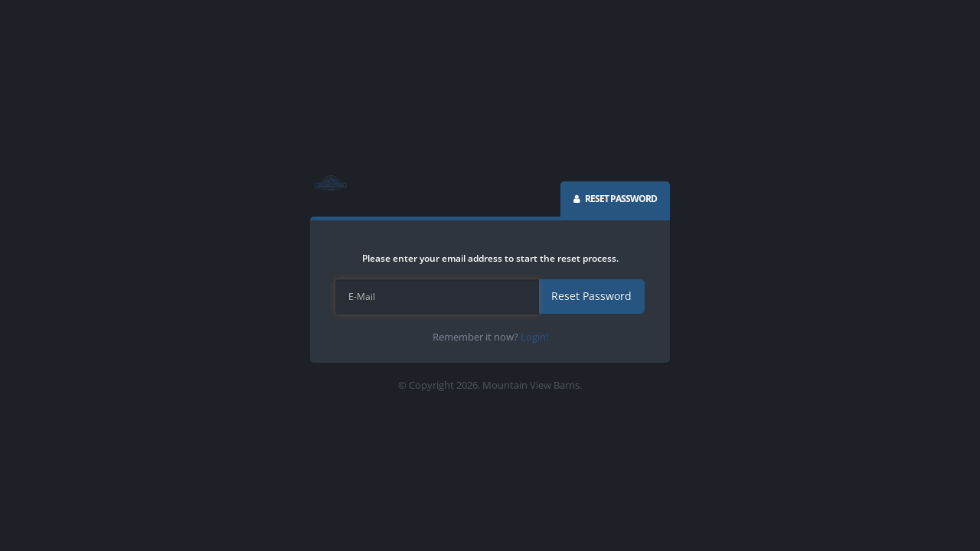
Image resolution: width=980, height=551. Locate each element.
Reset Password (591, 296)
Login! (534, 337)
